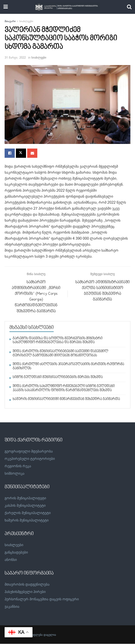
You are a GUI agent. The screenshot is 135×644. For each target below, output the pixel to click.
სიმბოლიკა (15, 474)
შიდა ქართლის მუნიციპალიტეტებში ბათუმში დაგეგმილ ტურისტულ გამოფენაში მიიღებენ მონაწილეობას (60, 354)
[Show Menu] (6, 7)
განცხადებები (16, 553)
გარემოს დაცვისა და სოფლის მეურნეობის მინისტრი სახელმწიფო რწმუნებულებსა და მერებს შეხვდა (58, 340)
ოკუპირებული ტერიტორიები (30, 459)
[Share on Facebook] (10, 153)
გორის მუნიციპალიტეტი (25, 498)
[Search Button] (129, 7)
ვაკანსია (12, 607)
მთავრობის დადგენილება (27, 585)
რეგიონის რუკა (18, 466)
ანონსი (11, 560)
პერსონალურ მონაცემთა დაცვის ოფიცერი (42, 599)
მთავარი (10, 21)
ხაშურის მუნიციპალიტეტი (27, 521)
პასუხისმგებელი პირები (25, 592)
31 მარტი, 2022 (15, 58)
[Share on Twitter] (21, 153)
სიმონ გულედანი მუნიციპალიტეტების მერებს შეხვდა (58, 377)
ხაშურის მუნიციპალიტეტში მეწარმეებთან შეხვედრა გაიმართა (66, 399)
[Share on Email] (32, 153)
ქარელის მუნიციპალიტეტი (28, 513)
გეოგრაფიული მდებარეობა (29, 451)
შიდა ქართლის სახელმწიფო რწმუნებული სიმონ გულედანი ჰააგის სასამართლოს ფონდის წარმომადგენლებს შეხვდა (64, 388)
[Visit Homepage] (67, 7)
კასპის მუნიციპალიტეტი (25, 506)
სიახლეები (26, 21)
